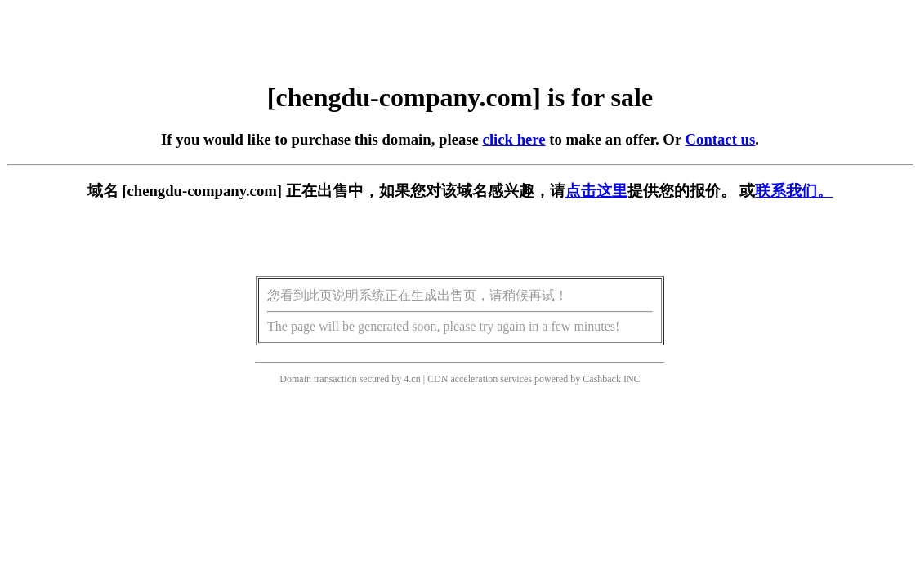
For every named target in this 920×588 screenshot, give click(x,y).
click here (514, 139)
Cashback (602, 379)
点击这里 (596, 191)
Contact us (721, 139)
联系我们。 (794, 191)
